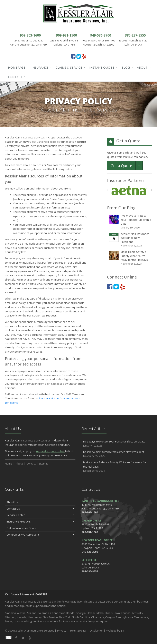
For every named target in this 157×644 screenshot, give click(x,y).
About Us (40, 502)
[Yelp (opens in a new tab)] (84, 56)
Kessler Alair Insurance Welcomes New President (130, 240)
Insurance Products (40, 521)
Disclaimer (96, 631)
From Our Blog (121, 208)
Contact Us (40, 509)
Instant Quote (103, 67)
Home (8, 464)
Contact (16, 77)
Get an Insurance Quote (40, 528)
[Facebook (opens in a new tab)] (73, 56)
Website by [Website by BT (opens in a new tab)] (115, 631)
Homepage (17, 67)
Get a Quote (121, 166)
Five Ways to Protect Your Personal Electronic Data (130, 222)
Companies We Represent (40, 535)
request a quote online (50, 451)
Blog (126, 67)
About (143, 67)
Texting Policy (78, 631)
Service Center (40, 515)
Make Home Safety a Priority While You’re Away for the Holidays (130, 258)
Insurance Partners (126, 180)
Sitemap (44, 464)
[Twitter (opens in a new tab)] (79, 56)
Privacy (62, 631)
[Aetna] (130, 191)
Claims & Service (70, 67)
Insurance (41, 67)
